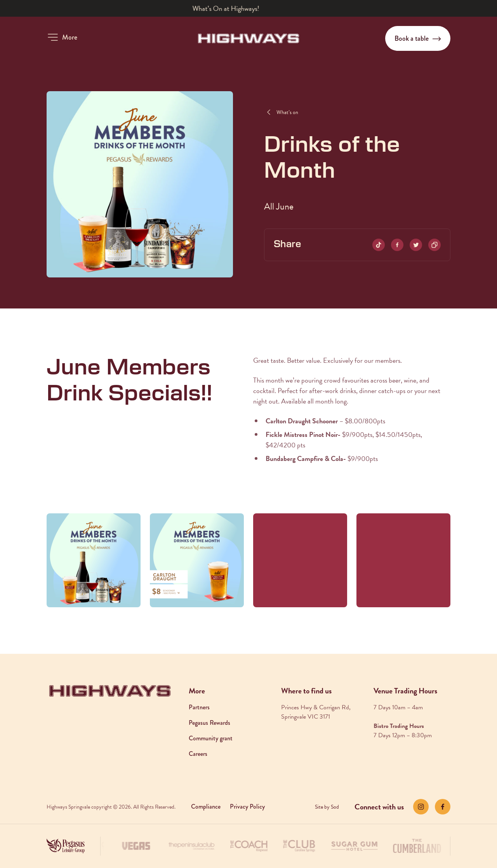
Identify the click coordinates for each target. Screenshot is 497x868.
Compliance (206, 806)
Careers (198, 754)
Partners (199, 707)
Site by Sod (327, 807)
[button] (62, 37)
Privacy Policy (247, 806)
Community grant (211, 738)
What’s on (287, 112)
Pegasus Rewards (209, 723)
